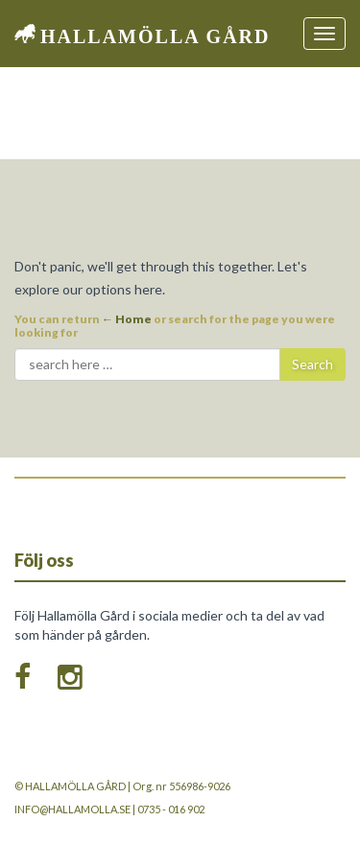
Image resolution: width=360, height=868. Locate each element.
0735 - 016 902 (171, 809)
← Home (127, 319)
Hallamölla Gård (155, 36)
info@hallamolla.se (72, 809)
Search (312, 364)
